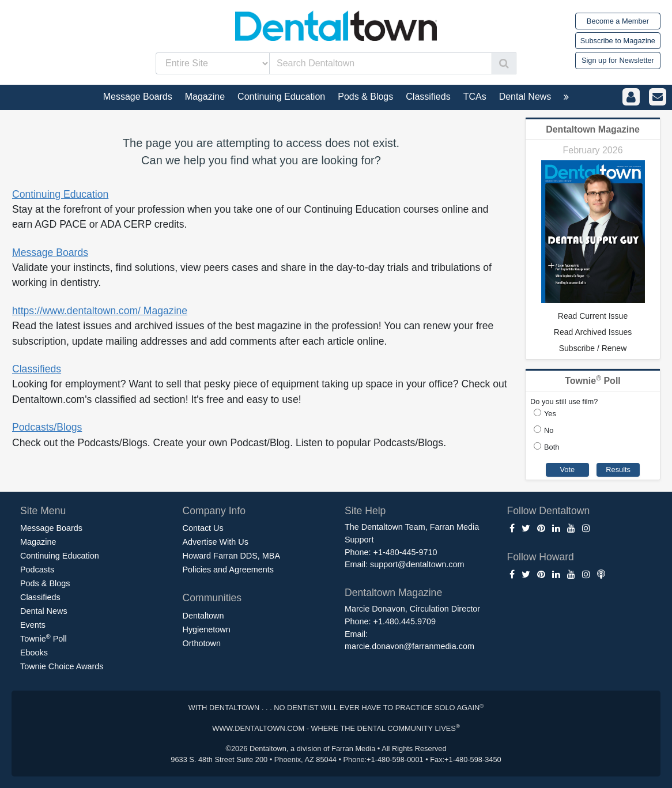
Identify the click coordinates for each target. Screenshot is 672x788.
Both (552, 447)
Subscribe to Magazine (618, 41)
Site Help (365, 511)
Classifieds (37, 369)
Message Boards (50, 252)
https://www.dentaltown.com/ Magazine (100, 311)
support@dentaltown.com (417, 564)
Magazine (38, 542)
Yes (550, 414)
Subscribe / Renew (593, 348)
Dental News (44, 611)
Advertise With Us (216, 542)
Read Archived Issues (593, 332)
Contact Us (203, 528)
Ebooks (34, 653)
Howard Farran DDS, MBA (232, 556)
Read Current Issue (593, 316)
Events (33, 625)
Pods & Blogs (45, 583)
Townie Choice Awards (62, 666)
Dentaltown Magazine (593, 129)
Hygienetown (207, 629)
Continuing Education (60, 194)
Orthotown (202, 643)
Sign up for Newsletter (618, 60)
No (549, 430)
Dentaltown (203, 616)
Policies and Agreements (228, 570)
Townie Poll (44, 638)
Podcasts (37, 570)
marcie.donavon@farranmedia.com (409, 646)
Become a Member (618, 21)
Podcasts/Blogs (47, 427)
